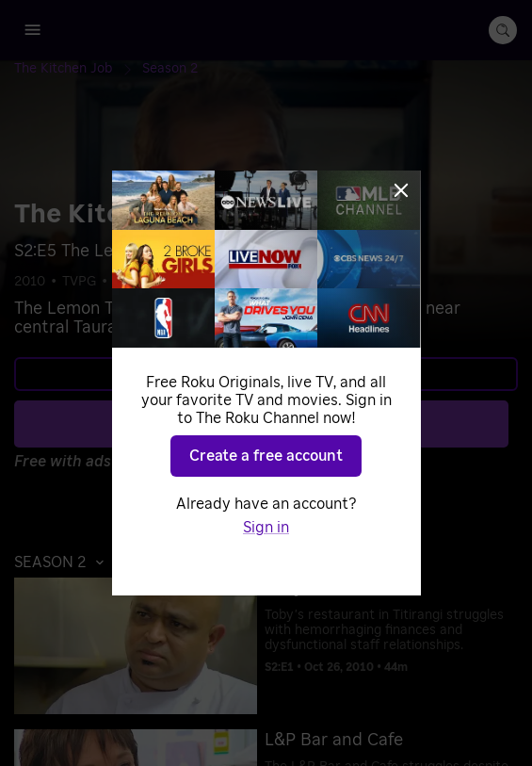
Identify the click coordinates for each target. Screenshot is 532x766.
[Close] (401, 190)
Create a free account (266, 456)
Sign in (266, 528)
